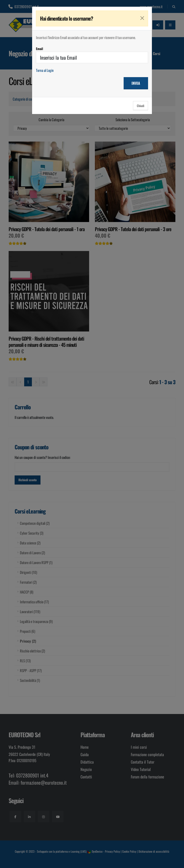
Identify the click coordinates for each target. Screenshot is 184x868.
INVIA (136, 83)
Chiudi (141, 106)
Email (40, 49)
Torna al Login (45, 70)
